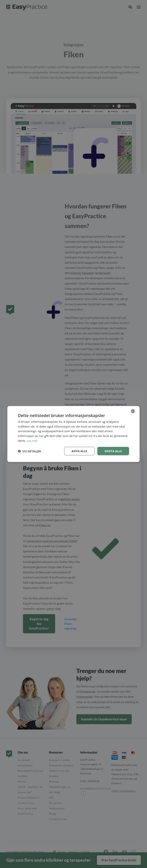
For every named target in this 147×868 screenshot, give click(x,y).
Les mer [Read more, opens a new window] (32, 440)
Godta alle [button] (113, 451)
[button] (29, 451)
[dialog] (73, 434)
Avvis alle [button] (79, 451)
